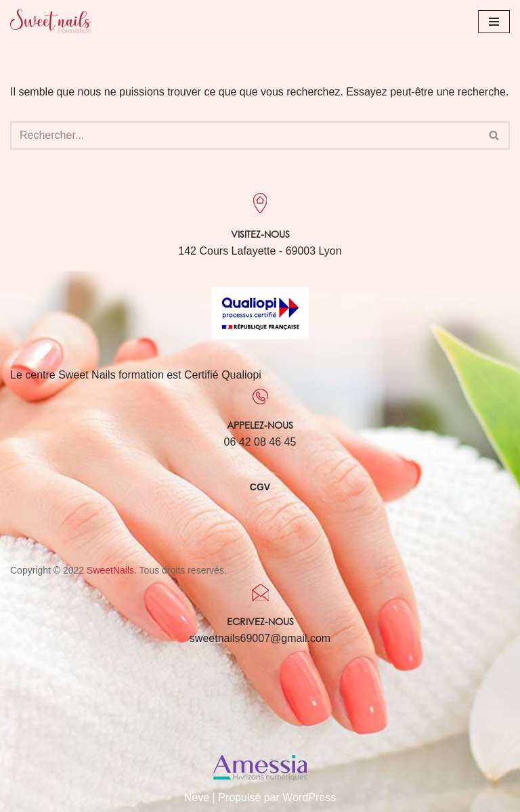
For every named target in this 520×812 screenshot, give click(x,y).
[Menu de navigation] (494, 22)
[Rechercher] (245, 135)
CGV (260, 487)
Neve (197, 797)
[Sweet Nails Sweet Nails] (51, 21)
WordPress (309, 797)
